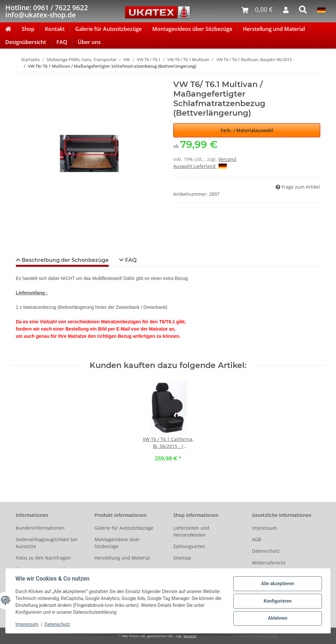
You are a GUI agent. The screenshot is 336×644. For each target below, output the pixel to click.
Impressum (264, 528)
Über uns (89, 42)
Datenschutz (266, 551)
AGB (257, 539)
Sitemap (182, 558)
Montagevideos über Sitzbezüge (192, 29)
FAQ (62, 42)
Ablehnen (277, 618)
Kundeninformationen (40, 528)
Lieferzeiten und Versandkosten (191, 531)
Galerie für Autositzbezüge (108, 29)
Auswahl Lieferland (200, 166)
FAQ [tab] (130, 260)
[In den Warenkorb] (21, 76)
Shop (28, 29)
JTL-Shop (269, 636)
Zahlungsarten (189, 546)
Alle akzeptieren (277, 584)
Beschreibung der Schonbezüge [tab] (64, 260)
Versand (227, 159)
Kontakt (55, 29)
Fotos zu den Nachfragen (43, 558)
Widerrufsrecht (269, 563)
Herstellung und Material (274, 29)
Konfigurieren (277, 601)
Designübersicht (26, 42)
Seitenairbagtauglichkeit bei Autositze (47, 543)
